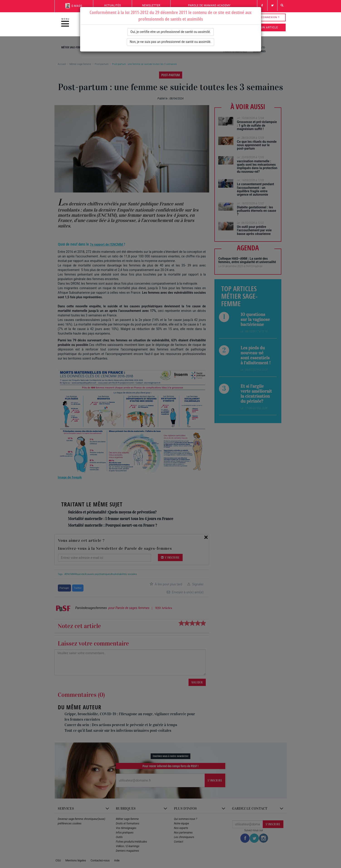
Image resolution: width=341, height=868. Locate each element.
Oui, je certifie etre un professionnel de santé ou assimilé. (170, 32)
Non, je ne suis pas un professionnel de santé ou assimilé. (170, 42)
